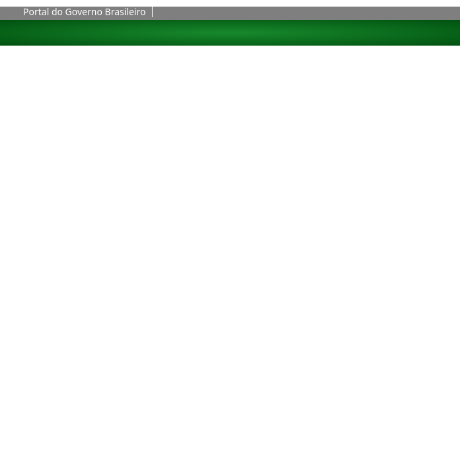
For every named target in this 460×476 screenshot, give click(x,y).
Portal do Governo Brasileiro (84, 12)
